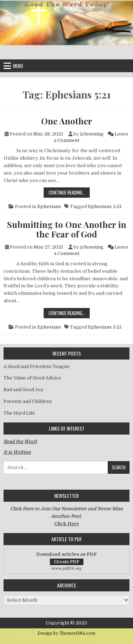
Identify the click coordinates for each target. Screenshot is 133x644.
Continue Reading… (69, 192)
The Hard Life (19, 413)
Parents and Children (28, 401)
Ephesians (49, 206)
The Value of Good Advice (32, 378)
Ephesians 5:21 (105, 206)
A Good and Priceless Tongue (37, 366)
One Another (67, 121)
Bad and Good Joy (24, 390)
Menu (18, 66)
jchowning (92, 134)
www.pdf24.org (66, 568)
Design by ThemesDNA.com (66, 633)
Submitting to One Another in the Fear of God (67, 229)
